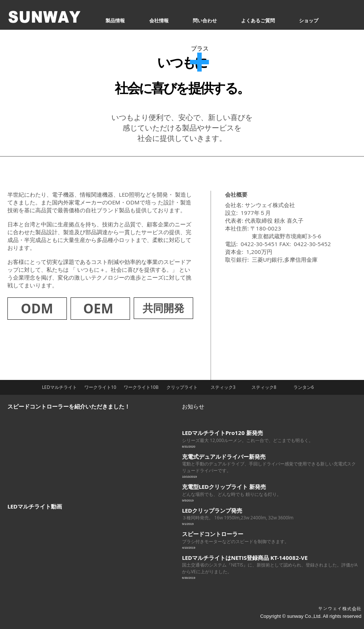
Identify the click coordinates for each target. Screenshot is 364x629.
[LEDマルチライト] (59, 387)
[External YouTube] (74, 452)
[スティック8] (264, 387)
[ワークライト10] (100, 387)
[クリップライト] (182, 387)
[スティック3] (223, 387)
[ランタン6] (303, 387)
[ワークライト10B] (141, 387)
